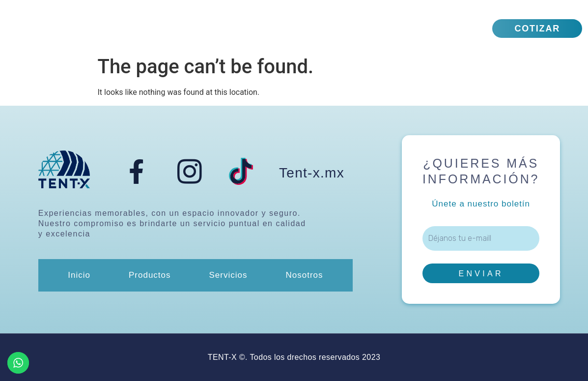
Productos (200, 28)
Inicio (133, 28)
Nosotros (363, 28)
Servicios (283, 28)
